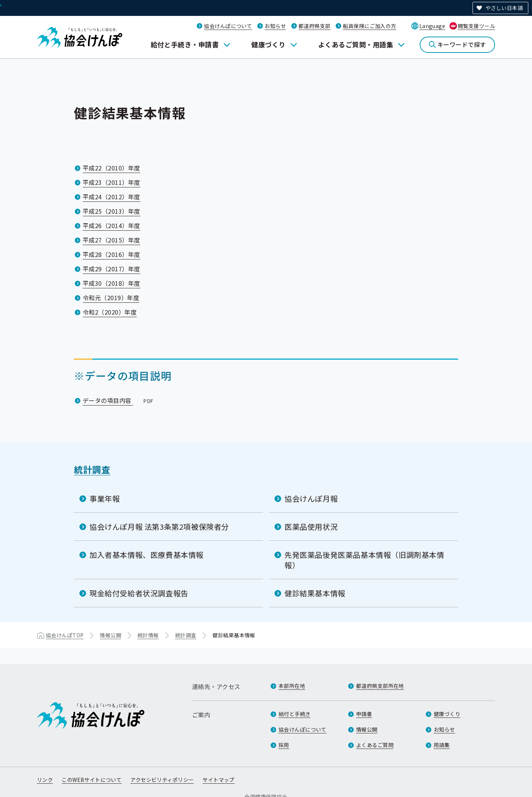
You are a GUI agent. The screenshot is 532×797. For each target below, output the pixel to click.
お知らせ (275, 26)
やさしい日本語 (504, 8)
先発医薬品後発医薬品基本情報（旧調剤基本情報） (364, 560)
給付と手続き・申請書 (185, 44)
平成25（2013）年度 (112, 211)
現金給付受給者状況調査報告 (139, 593)
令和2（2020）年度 (110, 312)
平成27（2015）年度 (112, 240)
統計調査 (92, 469)
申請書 (364, 714)
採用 (284, 745)
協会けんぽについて (228, 26)
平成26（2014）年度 (112, 225)
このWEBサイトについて (92, 780)
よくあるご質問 (375, 745)
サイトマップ (219, 780)
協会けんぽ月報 (311, 498)
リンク (45, 780)
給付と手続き (295, 714)
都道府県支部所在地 (380, 686)
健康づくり (268, 44)
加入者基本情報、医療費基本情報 (146, 555)
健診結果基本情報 (315, 593)
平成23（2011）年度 (112, 182)
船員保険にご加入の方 (369, 26)
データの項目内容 (119, 400)
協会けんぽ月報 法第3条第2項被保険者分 (159, 527)
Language (432, 26)
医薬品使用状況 (311, 527)
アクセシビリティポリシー (162, 780)
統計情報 (148, 635)
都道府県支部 (315, 26)
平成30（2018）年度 (112, 283)
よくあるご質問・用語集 (356, 44)
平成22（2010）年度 (112, 168)
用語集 (442, 745)
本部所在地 (292, 686)
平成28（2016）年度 (112, 254)
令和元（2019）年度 (111, 298)
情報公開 (110, 635)
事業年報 (105, 498)
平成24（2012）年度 (112, 197)
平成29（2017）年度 (112, 269)
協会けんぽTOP (65, 635)
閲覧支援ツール (476, 26)
